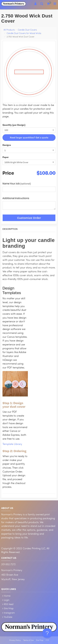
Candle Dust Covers (27, 30)
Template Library (12, 444)
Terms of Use (28, 640)
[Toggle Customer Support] (47, 633)
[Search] (42, 4)
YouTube (8, 617)
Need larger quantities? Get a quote (29, 137)
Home (7, 596)
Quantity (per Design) (14, 125)
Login (7, 600)
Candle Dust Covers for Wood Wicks (24, 33)
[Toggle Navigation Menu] (55, 4)
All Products (9, 30)
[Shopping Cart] (48, 4)
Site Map (9, 608)
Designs (7, 145)
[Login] (35, 4)
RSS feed (9, 604)
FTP (47, 640)
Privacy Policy (15, 640)
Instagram (9, 613)
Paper (6, 157)
